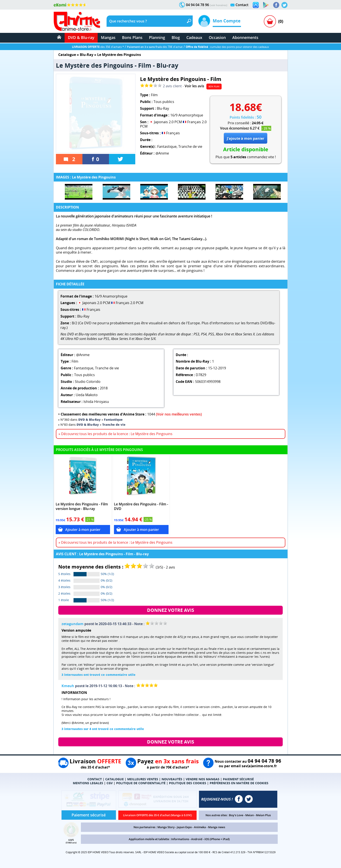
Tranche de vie (190, 146)
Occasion (217, 37)
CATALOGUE (115, 779)
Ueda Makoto (87, 395)
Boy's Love (236, 815)
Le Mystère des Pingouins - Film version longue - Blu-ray (82, 506)
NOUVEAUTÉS (172, 779)
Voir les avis (194, 86)
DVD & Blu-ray (81, 37)
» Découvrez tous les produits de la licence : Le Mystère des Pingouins (115, 434)
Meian (250, 815)
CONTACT (95, 779)
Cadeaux (194, 37)
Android (197, 839)
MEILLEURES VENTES (143, 779)
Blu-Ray (87, 55)
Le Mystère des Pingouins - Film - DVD (141, 506)
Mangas (108, 37)
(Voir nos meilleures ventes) (179, 414)
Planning (157, 37)
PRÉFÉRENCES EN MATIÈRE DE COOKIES (239, 783)
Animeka (200, 827)
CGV (110, 783)
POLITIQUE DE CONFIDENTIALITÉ (141, 783)
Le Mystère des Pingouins (119, 55)
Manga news (217, 827)
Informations (180, 839)
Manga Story (166, 827)
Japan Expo (184, 827)
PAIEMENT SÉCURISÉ (238, 779)
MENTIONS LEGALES (88, 783)
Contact (242, 5)
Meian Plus (263, 815)
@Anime (162, 153)
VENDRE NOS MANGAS (203, 779)
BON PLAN (214, 86)
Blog (176, 37)
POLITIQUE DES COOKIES (188, 783)
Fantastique (167, 146)
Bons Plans (132, 37)
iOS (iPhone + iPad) (217, 839)
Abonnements (245, 37)
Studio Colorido (88, 382)
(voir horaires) (219, 5)
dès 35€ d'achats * (98, 47)
